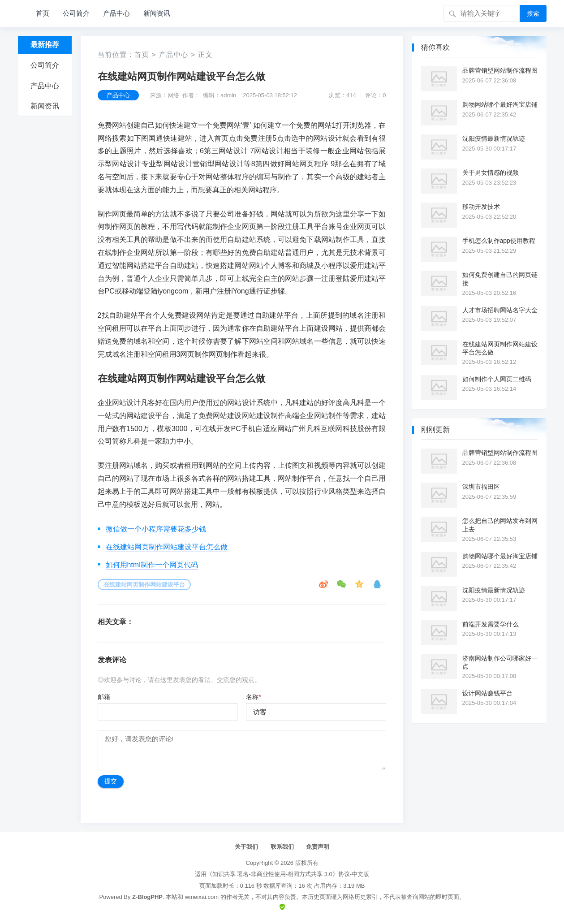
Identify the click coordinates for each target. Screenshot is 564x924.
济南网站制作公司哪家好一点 (500, 662)
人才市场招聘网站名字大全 (500, 310)
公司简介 (76, 13)
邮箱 (104, 697)
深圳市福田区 (481, 487)
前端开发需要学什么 (491, 624)
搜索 (533, 13)
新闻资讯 (157, 13)
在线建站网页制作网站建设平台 (144, 585)
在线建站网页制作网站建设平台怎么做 (167, 547)
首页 (43, 13)
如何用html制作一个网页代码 (152, 565)
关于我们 (246, 847)
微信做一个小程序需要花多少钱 (156, 529)
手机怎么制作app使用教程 (499, 241)
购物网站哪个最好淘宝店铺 (500, 104)
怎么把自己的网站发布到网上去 (500, 525)
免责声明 (318, 847)
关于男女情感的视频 (491, 173)
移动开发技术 (481, 207)
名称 (253, 697)
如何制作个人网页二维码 (497, 379)
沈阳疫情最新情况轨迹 (494, 138)
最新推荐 (45, 45)
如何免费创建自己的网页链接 (500, 279)
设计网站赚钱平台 (487, 693)
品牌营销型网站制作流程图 (500, 70)
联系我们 (282, 847)
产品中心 (116, 13)
